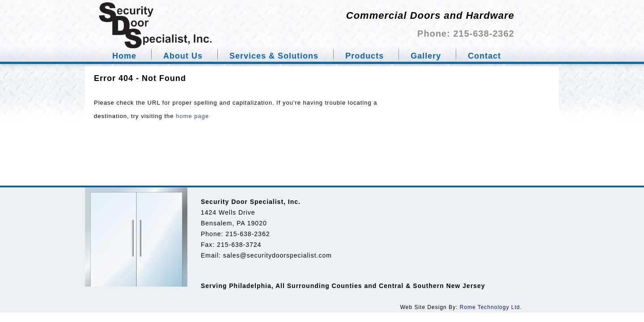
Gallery (426, 56)
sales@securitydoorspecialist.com (278, 255)
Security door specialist (155, 25)
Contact (484, 56)
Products (364, 56)
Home (124, 56)
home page (192, 116)
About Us (183, 56)
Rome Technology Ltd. (491, 307)
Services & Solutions (274, 56)
